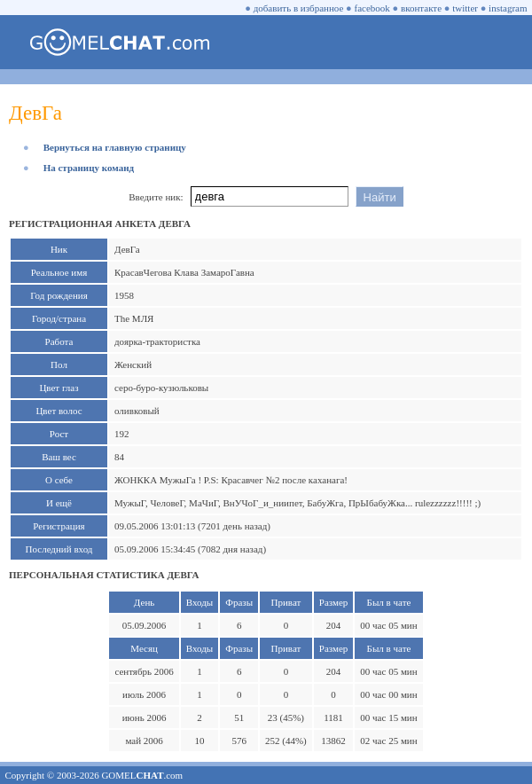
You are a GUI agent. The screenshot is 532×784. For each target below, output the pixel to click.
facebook (372, 8)
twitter (465, 8)
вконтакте (421, 8)
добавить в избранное (299, 8)
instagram (508, 8)
